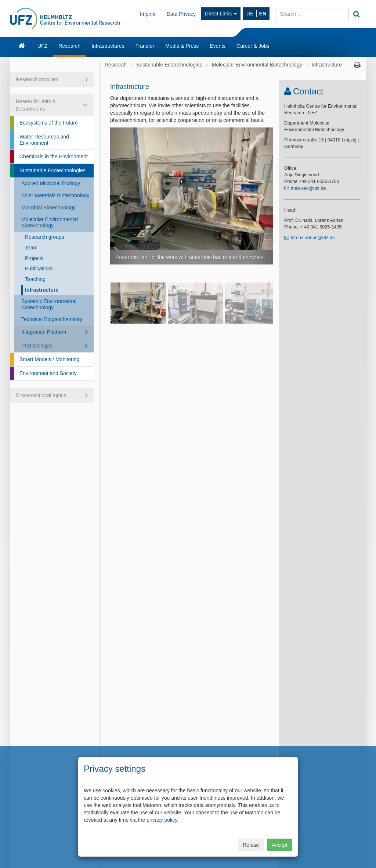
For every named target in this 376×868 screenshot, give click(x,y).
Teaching (35, 279)
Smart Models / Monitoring (49, 359)
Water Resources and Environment (44, 140)
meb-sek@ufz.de (308, 188)
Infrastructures (108, 46)
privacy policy (162, 820)
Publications (39, 269)
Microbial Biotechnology (48, 208)
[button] (122, 196)
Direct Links (221, 14)
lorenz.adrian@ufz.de (313, 238)
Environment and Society (48, 373)
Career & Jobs (253, 46)
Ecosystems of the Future (49, 123)
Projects (34, 258)
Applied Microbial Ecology (51, 183)
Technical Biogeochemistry (52, 319)
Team (31, 248)
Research (69, 46)
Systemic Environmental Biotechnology (49, 304)
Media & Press (182, 46)
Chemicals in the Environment (54, 156)
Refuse (251, 845)
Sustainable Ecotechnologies (53, 170)
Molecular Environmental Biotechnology (50, 222)
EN (263, 14)
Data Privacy (181, 14)
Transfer (145, 46)
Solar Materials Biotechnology (55, 195)
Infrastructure (42, 290)
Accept (280, 845)
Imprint (148, 14)
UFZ (42, 46)
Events (218, 46)
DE (250, 14)
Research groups (45, 237)
